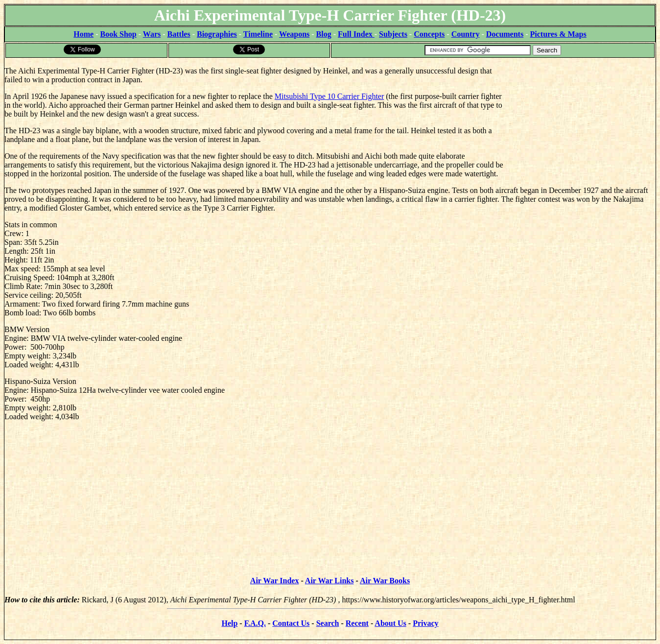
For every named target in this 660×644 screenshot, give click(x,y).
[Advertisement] (582, 120)
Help (229, 623)
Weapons (294, 34)
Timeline (258, 34)
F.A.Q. (255, 623)
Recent (357, 623)
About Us (390, 623)
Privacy (425, 623)
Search (328, 623)
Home (83, 34)
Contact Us (291, 623)
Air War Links (330, 581)
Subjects (393, 34)
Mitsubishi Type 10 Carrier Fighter (329, 96)
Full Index (356, 34)
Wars (152, 34)
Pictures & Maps (558, 34)
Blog (324, 34)
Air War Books (385, 581)
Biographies (217, 34)
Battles (179, 34)
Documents (505, 34)
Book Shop (118, 34)
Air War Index (275, 581)
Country (466, 34)
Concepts (429, 34)
